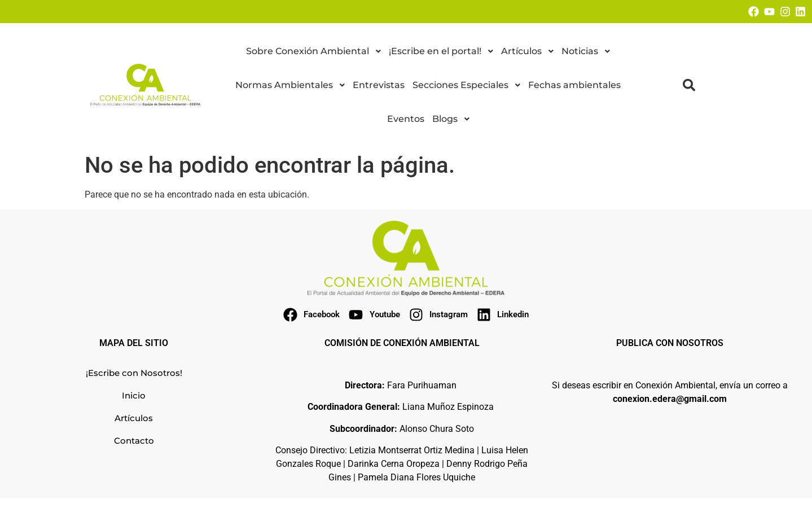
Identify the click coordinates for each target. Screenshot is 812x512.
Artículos (134, 418)
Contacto (134, 441)
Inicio (134, 395)
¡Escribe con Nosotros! (134, 373)
